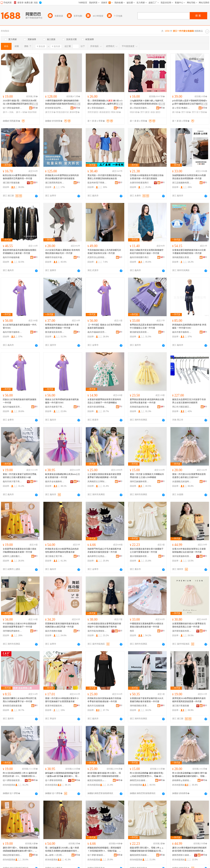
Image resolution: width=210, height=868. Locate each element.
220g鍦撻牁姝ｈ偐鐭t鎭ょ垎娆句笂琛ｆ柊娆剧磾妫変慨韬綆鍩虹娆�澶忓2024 (147, 102)
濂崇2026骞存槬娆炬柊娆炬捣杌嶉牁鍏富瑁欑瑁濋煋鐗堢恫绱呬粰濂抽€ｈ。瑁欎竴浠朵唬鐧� (189, 849)
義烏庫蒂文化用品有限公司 (97, 556)
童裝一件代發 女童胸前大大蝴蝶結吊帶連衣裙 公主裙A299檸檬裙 (147, 476)
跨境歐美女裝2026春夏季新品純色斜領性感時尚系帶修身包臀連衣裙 (62, 550)
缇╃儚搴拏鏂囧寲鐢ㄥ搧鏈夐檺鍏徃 (97, 855)
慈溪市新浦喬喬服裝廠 (97, 407)
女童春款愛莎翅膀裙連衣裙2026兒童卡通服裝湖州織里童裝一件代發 (189, 252)
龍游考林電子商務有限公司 (97, 183)
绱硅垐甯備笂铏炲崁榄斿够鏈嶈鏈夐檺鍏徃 (12, 855)
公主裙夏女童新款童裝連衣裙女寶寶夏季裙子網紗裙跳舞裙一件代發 (104, 476)
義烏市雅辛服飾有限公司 (12, 332)
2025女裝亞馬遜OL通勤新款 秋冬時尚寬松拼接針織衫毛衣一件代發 (63, 252)
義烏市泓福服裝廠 (96, 706)
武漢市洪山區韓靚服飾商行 (97, 257)
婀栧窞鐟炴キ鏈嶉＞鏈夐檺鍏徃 (182, 855)
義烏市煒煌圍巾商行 (139, 257)
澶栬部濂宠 (93, 112)
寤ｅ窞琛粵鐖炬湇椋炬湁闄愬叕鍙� (182, 108)
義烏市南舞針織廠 (54, 631)
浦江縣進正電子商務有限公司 (55, 556)
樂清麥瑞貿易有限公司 (55, 332)
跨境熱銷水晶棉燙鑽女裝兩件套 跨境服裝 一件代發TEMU (189, 326)
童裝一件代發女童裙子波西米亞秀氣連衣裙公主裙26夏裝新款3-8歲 (20, 476)
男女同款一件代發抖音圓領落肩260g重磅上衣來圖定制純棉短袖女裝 (104, 177)
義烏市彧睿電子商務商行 (55, 407)
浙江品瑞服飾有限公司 (182, 183)
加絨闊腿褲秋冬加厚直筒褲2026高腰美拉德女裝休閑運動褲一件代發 (189, 177)
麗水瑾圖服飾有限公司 (139, 556)
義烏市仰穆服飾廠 (11, 257)
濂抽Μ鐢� (75, 112)
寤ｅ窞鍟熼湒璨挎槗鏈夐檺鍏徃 (139, 108)
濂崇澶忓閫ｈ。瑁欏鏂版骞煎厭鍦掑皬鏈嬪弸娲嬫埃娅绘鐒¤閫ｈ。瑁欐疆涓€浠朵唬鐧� (20, 849)
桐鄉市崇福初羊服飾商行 (55, 257)
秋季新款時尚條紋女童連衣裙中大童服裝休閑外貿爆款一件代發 (62, 326)
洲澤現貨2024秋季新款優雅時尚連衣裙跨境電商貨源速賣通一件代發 (189, 700)
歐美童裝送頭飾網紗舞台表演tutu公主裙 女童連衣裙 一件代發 (63, 476)
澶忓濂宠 (145, 112)
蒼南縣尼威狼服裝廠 (12, 706)
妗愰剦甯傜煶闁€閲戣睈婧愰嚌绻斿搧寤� (55, 108)
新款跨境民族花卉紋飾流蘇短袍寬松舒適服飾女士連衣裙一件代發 (20, 252)
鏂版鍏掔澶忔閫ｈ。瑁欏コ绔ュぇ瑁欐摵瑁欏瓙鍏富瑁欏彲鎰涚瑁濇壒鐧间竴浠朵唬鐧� (147, 849)
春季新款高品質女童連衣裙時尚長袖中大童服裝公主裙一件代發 (147, 326)
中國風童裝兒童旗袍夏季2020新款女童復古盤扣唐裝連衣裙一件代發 (147, 625)
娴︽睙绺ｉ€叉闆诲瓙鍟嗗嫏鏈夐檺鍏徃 (55, 855)
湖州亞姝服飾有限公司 (139, 482)
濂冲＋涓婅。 (9, 112)
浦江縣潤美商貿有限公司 (55, 183)
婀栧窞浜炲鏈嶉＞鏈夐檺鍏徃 (139, 780)
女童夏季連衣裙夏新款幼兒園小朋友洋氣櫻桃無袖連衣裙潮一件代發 (20, 550)
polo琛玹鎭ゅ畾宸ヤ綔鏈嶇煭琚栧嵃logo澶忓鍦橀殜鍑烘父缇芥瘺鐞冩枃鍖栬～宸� (190, 102)
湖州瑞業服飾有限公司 (182, 556)
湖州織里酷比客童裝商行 (182, 257)
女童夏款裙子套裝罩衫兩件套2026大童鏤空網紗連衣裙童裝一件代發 (147, 700)
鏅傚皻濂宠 (105, 112)
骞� (35, 108)
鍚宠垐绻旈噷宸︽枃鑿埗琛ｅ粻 (97, 780)
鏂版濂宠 (156, 112)
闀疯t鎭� (116, 112)
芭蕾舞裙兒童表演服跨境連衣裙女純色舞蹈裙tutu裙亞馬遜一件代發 (62, 625)
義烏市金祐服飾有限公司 (55, 482)
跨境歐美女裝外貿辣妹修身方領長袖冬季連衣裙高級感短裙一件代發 (104, 700)
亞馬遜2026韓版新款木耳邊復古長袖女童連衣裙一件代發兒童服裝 (147, 177)
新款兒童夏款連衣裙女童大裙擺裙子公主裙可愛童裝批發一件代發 (147, 550)
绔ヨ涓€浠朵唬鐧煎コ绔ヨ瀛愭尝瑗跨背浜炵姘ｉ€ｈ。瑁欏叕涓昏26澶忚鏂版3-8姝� (20, 775)
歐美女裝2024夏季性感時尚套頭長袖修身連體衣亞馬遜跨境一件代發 (20, 177)
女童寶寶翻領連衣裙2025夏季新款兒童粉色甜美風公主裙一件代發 (189, 625)
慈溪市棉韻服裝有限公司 (55, 706)
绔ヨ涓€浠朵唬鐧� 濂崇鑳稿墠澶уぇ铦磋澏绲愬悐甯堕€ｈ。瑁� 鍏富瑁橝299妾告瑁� (147, 775)
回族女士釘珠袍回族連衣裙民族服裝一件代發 (20, 401)
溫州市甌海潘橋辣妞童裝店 (97, 631)
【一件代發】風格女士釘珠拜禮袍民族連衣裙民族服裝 (104, 326)
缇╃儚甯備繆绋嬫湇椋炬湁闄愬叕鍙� (12, 108)
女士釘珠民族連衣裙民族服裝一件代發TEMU (20, 326)
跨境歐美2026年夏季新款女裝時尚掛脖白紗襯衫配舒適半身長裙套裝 (62, 177)
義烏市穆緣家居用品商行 (97, 332)
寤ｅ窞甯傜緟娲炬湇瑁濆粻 (97, 108)
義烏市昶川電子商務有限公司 (12, 482)
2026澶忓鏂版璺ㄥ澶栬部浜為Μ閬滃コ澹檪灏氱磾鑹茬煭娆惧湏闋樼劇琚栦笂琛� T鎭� (20, 102)
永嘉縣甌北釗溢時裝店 (182, 482)
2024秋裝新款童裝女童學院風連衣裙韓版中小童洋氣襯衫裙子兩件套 (104, 625)
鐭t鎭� (176, 112)
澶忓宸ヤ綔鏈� (199, 112)
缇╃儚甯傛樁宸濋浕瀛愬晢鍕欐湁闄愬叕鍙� (12, 780)
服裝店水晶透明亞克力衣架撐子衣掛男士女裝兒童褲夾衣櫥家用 (189, 401)
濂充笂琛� (50, 112)
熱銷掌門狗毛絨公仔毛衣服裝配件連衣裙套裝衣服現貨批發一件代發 (104, 550)
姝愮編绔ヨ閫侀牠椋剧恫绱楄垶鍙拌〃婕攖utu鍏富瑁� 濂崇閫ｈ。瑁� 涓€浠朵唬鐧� (62, 775)
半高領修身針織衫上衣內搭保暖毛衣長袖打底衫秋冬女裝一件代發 (104, 252)
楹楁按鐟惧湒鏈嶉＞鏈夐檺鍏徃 (139, 855)
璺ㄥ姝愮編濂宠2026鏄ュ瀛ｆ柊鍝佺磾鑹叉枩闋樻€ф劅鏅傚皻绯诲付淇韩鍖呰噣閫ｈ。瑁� (62, 849)
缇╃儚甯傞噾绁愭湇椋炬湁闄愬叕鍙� (55, 780)
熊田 (132, 631)
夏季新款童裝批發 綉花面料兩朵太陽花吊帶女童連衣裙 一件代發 (147, 401)
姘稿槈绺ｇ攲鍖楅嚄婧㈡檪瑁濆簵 (182, 780)
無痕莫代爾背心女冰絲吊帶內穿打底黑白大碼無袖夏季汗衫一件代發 (20, 700)
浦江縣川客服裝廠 (11, 183)
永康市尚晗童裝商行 (139, 183)
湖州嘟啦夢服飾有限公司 (12, 631)
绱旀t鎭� (135, 112)
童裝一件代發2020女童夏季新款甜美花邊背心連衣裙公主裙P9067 (189, 476)
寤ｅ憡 (35, 104)
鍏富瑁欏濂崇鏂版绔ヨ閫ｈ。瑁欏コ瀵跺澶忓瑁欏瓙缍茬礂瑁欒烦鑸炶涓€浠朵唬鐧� (104, 775)
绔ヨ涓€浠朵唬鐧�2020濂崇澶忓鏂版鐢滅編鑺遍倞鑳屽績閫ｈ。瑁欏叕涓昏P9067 (190, 775)
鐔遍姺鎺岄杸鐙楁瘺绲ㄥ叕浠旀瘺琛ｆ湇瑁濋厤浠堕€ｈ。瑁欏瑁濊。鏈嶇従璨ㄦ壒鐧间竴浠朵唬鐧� (104, 849)
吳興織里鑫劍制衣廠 (139, 407)
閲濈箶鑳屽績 (62, 112)
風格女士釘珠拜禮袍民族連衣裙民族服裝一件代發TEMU (62, 401)
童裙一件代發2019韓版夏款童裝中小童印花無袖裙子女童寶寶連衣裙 (62, 700)
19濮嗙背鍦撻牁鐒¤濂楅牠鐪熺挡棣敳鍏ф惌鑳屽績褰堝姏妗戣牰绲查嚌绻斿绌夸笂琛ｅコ (63, 102)
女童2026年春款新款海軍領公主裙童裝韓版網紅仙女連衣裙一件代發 (189, 550)
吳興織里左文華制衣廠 (97, 482)
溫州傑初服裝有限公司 (182, 631)
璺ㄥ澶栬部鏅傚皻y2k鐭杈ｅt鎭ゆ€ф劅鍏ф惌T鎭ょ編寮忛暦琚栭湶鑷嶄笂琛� (105, 102)
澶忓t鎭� (186, 112)
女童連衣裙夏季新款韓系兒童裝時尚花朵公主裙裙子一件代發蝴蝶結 (104, 401)
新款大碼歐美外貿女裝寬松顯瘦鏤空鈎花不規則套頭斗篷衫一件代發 (147, 252)
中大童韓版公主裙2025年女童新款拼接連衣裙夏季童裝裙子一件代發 (20, 625)
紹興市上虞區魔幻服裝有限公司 (12, 556)
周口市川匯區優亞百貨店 (182, 407)
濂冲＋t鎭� (21, 112)
